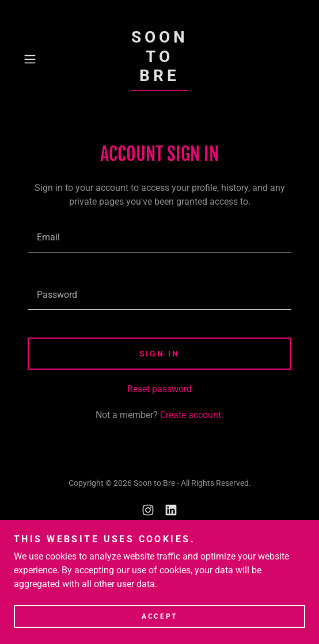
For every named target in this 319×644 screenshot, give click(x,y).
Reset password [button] (159, 389)
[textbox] (159, 237)
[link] (160, 59)
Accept (159, 616)
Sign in (160, 354)
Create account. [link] (192, 415)
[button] (40, 59)
